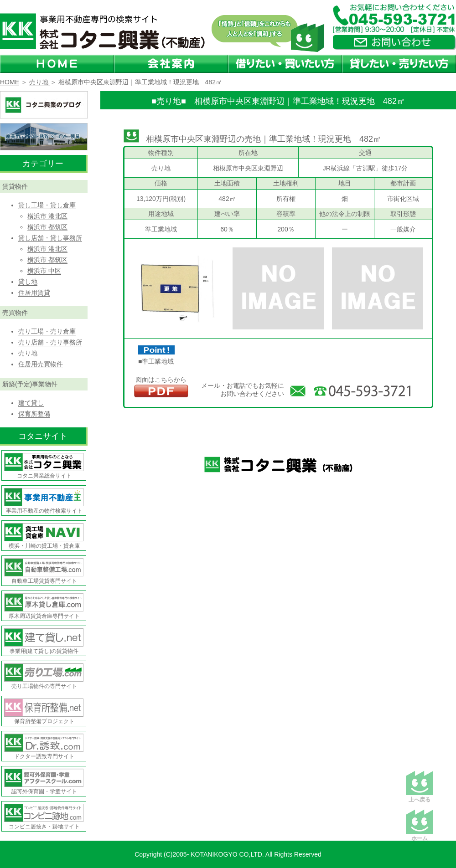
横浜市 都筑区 (47, 227)
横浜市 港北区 (47, 216)
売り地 (40, 82)
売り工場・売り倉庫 (47, 331)
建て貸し (31, 403)
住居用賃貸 (34, 293)
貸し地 (28, 282)
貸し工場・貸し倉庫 (47, 205)
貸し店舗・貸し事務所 (50, 238)
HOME (10, 82)
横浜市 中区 (44, 271)
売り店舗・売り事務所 (50, 342)
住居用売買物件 (41, 364)
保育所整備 (34, 414)
